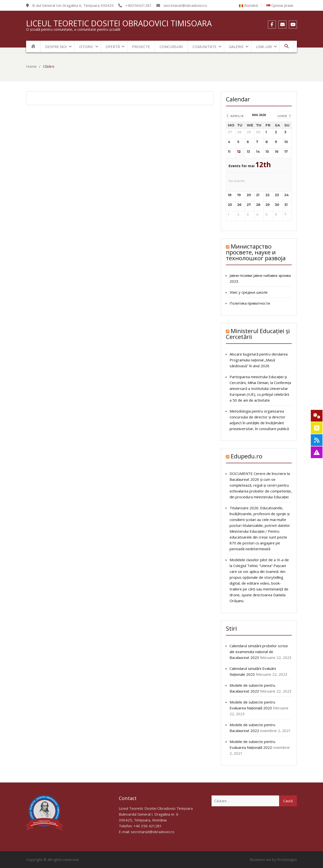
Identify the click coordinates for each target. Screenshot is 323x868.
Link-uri (264, 47)
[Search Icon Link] (287, 46)
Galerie (236, 47)
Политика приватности (250, 303)
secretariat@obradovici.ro (153, 832)
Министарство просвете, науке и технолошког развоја (256, 252)
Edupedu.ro (247, 456)
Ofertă (113, 47)
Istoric (86, 47)
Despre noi (56, 47)
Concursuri (171, 47)
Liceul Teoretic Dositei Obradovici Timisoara (119, 23)
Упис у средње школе (249, 292)
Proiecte (141, 47)
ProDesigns (287, 859)
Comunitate (205, 47)
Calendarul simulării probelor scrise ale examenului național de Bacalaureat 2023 (259, 652)
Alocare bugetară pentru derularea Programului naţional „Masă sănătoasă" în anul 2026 (259, 360)
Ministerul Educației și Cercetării (258, 334)
